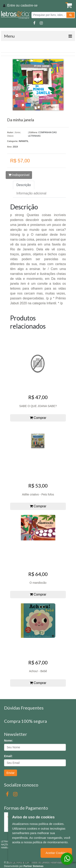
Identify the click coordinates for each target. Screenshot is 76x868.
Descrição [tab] (24, 185)
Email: (8, 756)
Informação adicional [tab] (31, 193)
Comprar (38, 418)
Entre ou (13, 5)
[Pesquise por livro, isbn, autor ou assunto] (49, 15)
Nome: (9, 741)
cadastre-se (29, 5)
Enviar (11, 773)
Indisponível (19, 175)
